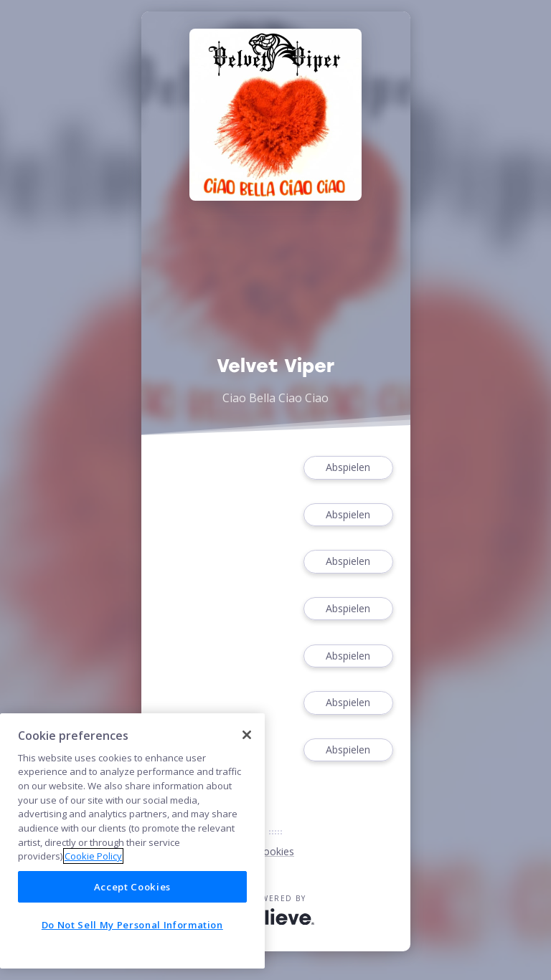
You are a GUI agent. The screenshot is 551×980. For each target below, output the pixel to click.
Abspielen (348, 468)
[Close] (247, 735)
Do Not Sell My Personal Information (132, 925)
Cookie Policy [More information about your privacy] (93, 856)
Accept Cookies (132, 887)
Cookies (275, 851)
